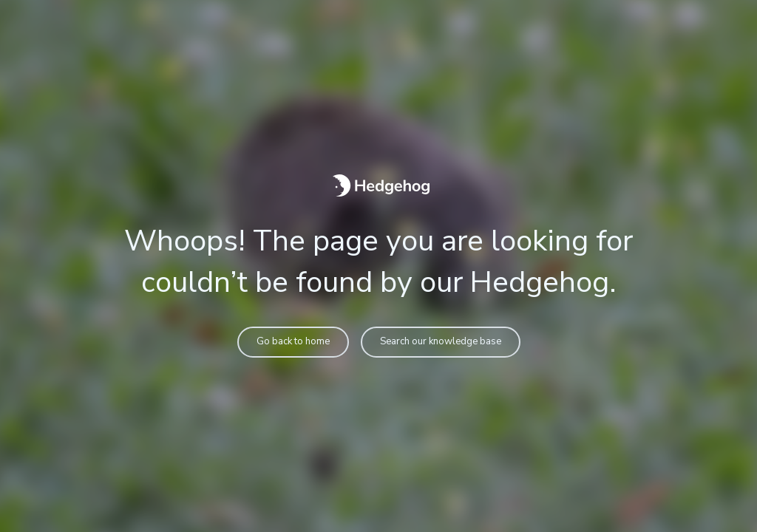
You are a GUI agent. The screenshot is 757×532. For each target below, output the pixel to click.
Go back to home (293, 341)
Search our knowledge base (441, 341)
